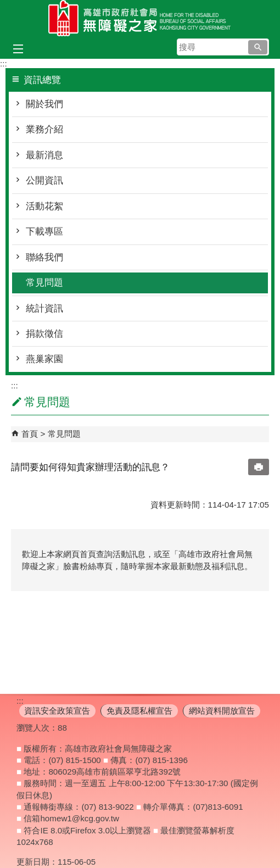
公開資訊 (44, 180)
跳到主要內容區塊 (6, 6)
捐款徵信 (44, 334)
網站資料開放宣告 (222, 711)
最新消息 (44, 155)
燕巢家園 (44, 359)
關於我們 (44, 104)
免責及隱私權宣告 (139, 711)
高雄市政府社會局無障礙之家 (140, 18)
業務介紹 (44, 129)
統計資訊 (44, 308)
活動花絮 (44, 206)
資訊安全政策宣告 (57, 711)
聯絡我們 (44, 257)
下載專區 (44, 232)
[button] (258, 47)
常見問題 (44, 283)
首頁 (30, 434)
